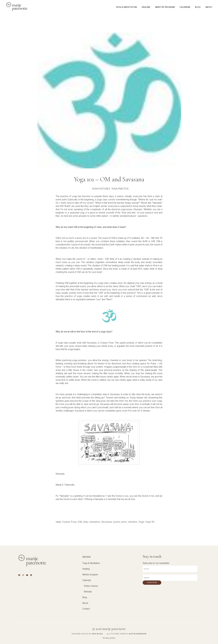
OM (80, 522)
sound (116, 522)
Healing (86, 569)
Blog (85, 597)
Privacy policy (109, 638)
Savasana (107, 522)
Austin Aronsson (138, 634)
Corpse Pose (69, 522)
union (124, 522)
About (85, 603)
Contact (86, 609)
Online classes (91, 586)
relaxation (95, 522)
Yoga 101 (150, 522)
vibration (133, 522)
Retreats (88, 592)
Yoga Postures (101, 189)
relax (86, 522)
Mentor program (90, 575)
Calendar (87, 580)
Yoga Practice (120, 189)
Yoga (141, 522)
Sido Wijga (97, 634)
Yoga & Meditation (91, 563)
